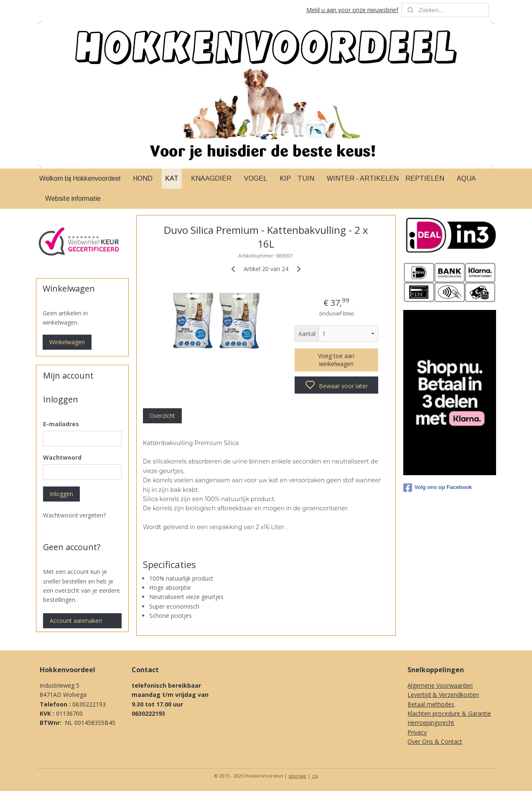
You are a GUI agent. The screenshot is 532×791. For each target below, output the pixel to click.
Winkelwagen (67, 342)
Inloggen (61, 494)
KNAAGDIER (211, 178)
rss (315, 776)
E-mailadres (61, 424)
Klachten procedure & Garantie (449, 713)
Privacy (417, 732)
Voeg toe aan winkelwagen (336, 360)
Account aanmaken (76, 621)
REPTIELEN (425, 178)
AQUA (466, 178)
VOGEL (256, 178)
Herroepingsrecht (431, 723)
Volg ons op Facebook (438, 488)
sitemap (297, 776)
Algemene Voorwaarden (440, 685)
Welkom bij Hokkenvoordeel (80, 178)
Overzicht (162, 416)
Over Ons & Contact (435, 741)
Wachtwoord (62, 457)
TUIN (306, 178)
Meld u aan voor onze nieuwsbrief (352, 10)
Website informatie (73, 198)
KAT (172, 178)
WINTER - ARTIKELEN (363, 178)
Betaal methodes (431, 704)
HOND (143, 178)
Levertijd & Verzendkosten (443, 695)
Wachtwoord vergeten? (74, 515)
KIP (285, 178)
